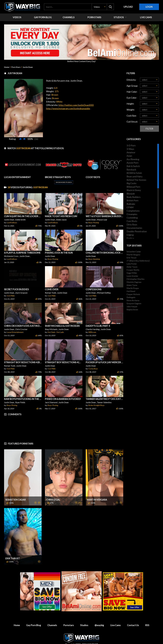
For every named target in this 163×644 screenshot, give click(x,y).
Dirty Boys (132, 224)
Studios (84, 625)
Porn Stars (16, 67)
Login (149, 7)
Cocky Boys (93, 369)
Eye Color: (132, 98)
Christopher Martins (135, 279)
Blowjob (131, 194)
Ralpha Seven (132, 309)
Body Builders (134, 197)
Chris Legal (53, 500)
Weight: (131, 110)
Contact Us (133, 625)
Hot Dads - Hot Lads (56, 332)
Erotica (130, 238)
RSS (147, 625)
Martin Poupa (133, 288)
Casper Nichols (133, 294)
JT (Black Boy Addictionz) (138, 261)
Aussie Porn (133, 163)
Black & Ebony (134, 190)
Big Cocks (131, 183)
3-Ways (130, 149)
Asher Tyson (132, 267)
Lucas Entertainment (15, 332)
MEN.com (92, 332)
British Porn (133, 200)
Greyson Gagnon (134, 303)
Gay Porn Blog (34, 625)
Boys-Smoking (94, 259)
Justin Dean (28, 67)
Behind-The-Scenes (136, 180)
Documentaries (134, 228)
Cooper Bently (133, 270)
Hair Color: (132, 92)
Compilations (133, 211)
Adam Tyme (132, 285)
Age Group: (132, 86)
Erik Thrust (13, 558)
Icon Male (11, 296)
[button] (99, 7)
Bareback (131, 170)
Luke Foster (132, 264)
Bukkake (131, 204)
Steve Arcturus (133, 300)
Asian (129, 156)
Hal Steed (131, 291)
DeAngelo (131, 297)
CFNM (130, 207)
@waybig (99, 625)
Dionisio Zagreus (134, 282)
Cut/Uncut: (132, 122)
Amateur (131, 152)
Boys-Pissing (94, 222)
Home (7, 67)
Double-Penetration (137, 231)
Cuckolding (132, 218)
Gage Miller (132, 273)
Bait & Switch (133, 166)
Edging (130, 235)
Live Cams (116, 625)
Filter (149, 129)
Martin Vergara (97, 500)
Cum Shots (132, 221)
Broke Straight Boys (96, 405)
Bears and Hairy (134, 176)
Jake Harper (132, 306)
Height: (130, 104)
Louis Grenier (132, 276)
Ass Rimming (133, 159)
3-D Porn (131, 145)
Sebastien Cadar (16, 500)
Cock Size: (132, 116)
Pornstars (69, 625)
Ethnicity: (131, 80)
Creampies (132, 214)
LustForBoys (12, 222)
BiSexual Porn (133, 187)
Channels (52, 625)
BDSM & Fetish (134, 173)
